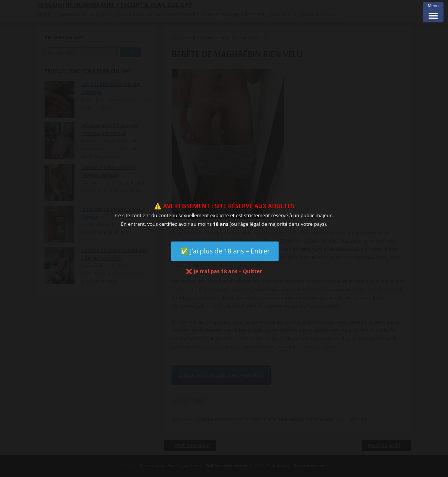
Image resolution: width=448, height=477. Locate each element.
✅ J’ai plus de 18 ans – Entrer (225, 251)
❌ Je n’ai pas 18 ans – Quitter (224, 271)
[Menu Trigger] (433, 12)
